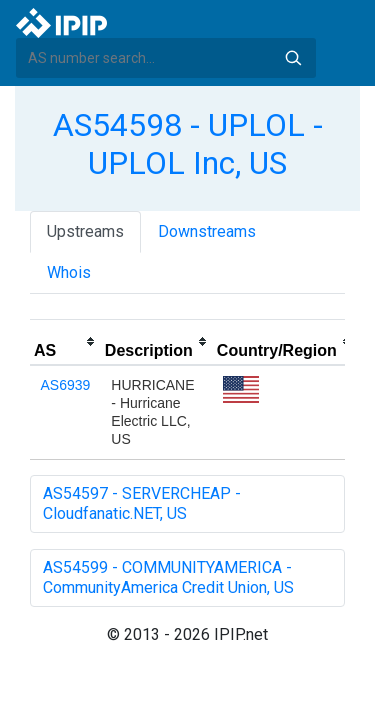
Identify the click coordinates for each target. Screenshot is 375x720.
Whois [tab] (69, 272)
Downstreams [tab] (207, 231)
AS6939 (66, 385)
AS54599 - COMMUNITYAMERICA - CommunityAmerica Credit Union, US (168, 577)
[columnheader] (65, 342)
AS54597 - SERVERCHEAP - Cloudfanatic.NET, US (142, 503)
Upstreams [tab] (85, 231)
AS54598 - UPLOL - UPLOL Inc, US (188, 144)
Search (293, 58)
